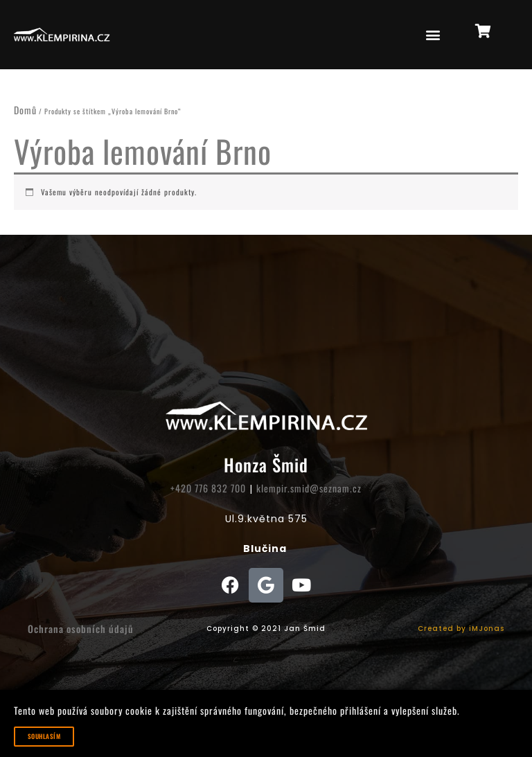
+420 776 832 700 (208, 488)
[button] (433, 35)
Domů (25, 110)
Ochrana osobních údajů (81, 629)
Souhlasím (44, 736)
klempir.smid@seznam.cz (309, 488)
